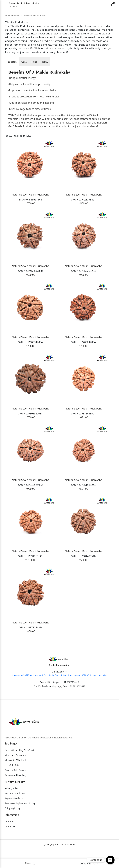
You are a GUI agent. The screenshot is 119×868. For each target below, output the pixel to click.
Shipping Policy (13, 826)
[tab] (12, 62)
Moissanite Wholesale (16, 778)
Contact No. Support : (51, 700)
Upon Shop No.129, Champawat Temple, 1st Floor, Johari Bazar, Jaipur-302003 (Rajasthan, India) (60, 693)
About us (9, 839)
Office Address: (59, 689)
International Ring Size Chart (19, 768)
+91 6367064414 (71, 700)
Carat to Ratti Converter (17, 788)
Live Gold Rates (13, 783)
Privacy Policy (12, 806)
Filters (30, 863)
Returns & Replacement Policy (20, 821)
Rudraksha (17, 16)
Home (8, 16)
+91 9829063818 (77, 704)
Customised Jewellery (16, 793)
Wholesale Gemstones (16, 773)
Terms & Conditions (15, 811)
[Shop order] (87, 864)
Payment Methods (14, 816)
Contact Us (10, 844)
